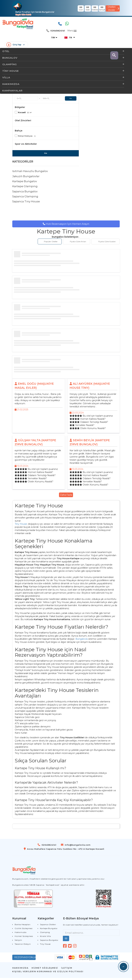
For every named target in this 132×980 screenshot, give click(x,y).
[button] (123, 967)
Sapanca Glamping (25, 198)
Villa (63, 77)
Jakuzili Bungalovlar (26, 178)
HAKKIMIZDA (20, 970)
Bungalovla (82, 641)
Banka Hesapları (23, 926)
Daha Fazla (66, 497)
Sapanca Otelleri (48, 926)
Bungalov (63, 58)
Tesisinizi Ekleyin (23, 946)
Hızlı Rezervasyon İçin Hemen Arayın (66, 226)
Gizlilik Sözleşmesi (24, 930)
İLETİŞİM (67, 970)
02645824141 (56, 31)
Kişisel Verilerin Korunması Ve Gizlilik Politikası (48, 974)
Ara (71, 100)
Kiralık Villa (45, 938)
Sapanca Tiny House (26, 203)
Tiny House (63, 71)
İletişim (18, 942)
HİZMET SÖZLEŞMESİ (45, 970)
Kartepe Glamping (25, 188)
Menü (71, 31)
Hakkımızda (63, 84)
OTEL (63, 51)
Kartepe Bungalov (25, 183)
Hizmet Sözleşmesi (24, 938)
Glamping (63, 64)
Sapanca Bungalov (25, 193)
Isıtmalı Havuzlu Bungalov (30, 173)
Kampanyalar (12, 91)
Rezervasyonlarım (25, 959)
